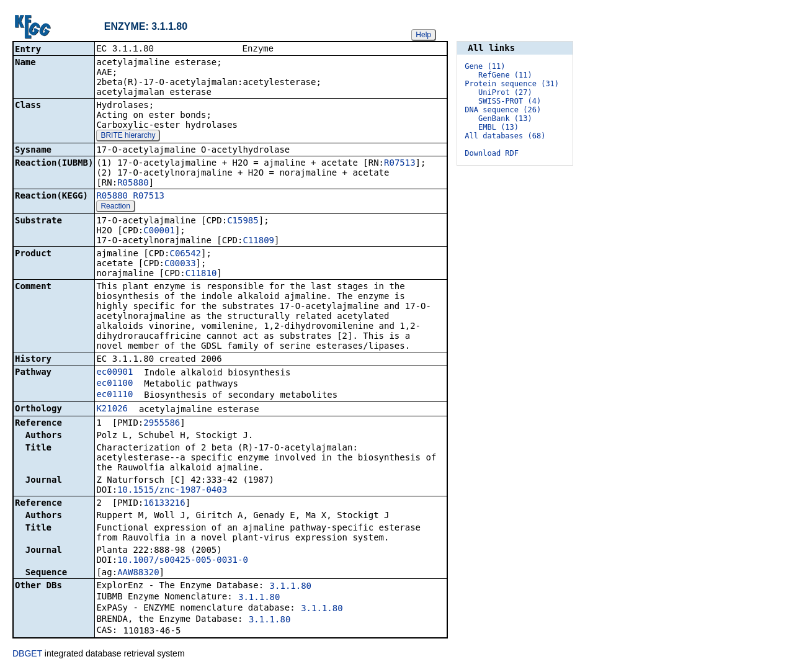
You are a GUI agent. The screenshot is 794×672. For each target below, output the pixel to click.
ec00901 (114, 373)
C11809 (258, 241)
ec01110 (114, 395)
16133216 (164, 504)
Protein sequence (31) (512, 84)
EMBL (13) (498, 127)
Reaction (115, 207)
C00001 (159, 231)
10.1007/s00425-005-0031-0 (183, 561)
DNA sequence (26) (503, 110)
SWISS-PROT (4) (510, 101)
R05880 (133, 184)
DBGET (27, 655)
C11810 (201, 274)
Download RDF (492, 153)
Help (423, 35)
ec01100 (114, 384)
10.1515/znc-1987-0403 (172, 491)
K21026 (112, 410)
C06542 (185, 254)
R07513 (400, 164)
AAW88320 (138, 573)
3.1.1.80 (291, 587)
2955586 (162, 424)
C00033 (180, 264)
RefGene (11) (505, 75)
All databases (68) (505, 136)
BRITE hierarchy (128, 137)
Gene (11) (485, 66)
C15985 (243, 222)
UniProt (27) (505, 92)
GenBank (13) (505, 119)
